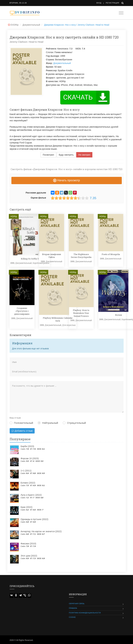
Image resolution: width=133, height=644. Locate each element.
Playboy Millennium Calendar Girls (58, 319)
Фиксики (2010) (28, 544)
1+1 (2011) (26, 471)
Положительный (21, 423)
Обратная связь (77, 604)
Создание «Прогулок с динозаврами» (22, 311)
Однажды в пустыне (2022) (35, 519)
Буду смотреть (66, 155)
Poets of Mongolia (111, 254)
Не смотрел (84, 155)
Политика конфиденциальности (85, 613)
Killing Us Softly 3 (30, 259)
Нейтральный (48, 423)
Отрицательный (74, 423)
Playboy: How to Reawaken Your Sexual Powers (81, 313)
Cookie (72, 617)
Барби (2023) (27, 446)
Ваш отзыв (15, 418)
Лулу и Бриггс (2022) (31, 495)
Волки (119, 315)
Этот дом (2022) (29, 556)
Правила (73, 608)
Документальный (62, 63)
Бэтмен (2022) (28, 483)
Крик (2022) (27, 507)
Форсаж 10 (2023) (30, 458)
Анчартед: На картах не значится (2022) (41, 531)
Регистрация (112, 3)
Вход (99, 3)
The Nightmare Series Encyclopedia (81, 256)
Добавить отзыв (22, 431)
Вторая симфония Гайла (52, 256)
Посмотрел (48, 155)
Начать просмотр (66, 180)
